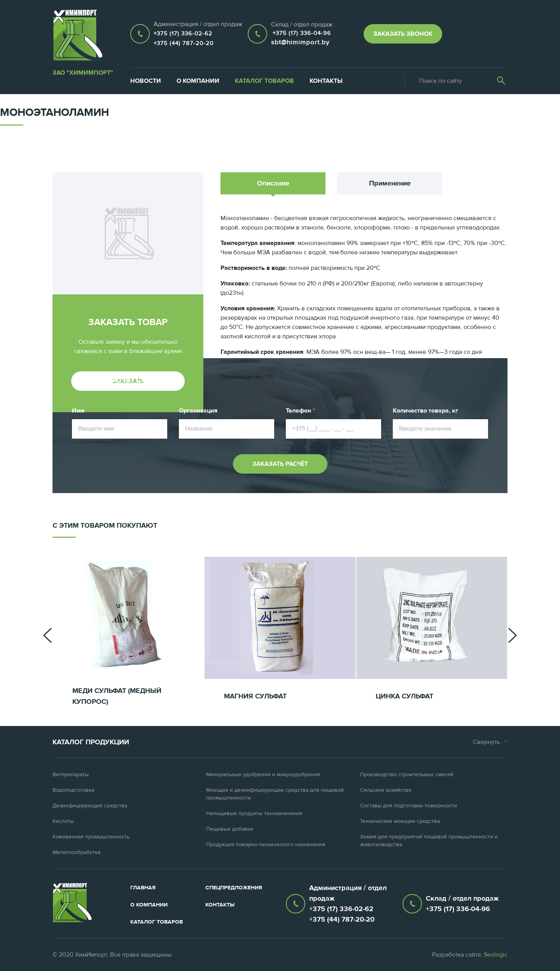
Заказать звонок (403, 34)
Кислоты (63, 821)
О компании (198, 81)
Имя (80, 411)
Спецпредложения (234, 888)
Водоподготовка (73, 790)
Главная (143, 888)
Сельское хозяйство (386, 790)
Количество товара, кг (425, 411)
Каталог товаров (264, 81)
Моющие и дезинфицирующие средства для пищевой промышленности (275, 794)
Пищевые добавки (230, 829)
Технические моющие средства (400, 821)
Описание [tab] (273, 183)
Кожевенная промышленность (91, 837)
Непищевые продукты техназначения (254, 814)
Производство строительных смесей (407, 775)
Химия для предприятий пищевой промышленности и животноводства (429, 841)
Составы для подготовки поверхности (409, 806)
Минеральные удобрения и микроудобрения (263, 775)
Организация (198, 411)
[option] (128, 635)
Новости (146, 81)
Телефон (300, 411)
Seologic (496, 955)
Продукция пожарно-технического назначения (266, 845)
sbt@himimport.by (300, 42)
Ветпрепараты (71, 775)
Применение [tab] (390, 183)
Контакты (326, 81)
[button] (47, 636)
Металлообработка (76, 852)
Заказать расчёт (280, 464)
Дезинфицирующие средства (90, 806)
